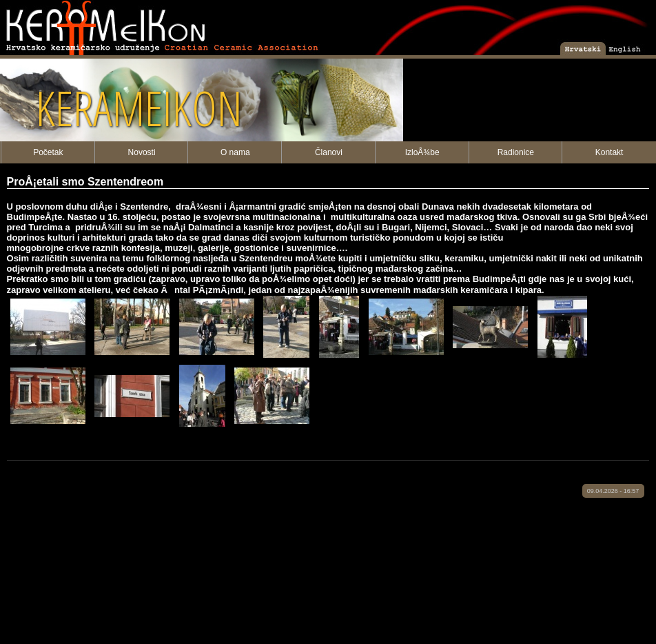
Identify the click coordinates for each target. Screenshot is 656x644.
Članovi (329, 152)
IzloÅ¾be (422, 152)
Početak (48, 152)
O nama (235, 152)
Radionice (516, 152)
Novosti (142, 152)
